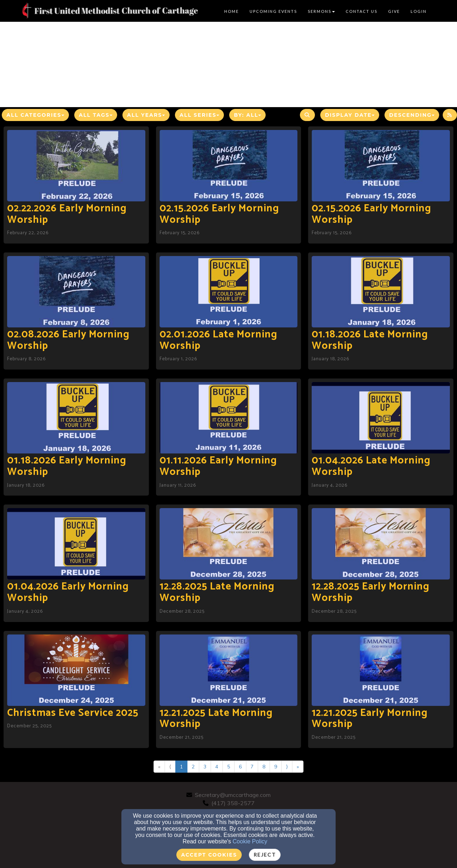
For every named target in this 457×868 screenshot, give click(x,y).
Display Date (350, 115)
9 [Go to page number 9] (276, 767)
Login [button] (419, 11)
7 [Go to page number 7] (252, 767)
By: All (247, 115)
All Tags (96, 115)
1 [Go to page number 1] (181, 767)
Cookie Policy (250, 841)
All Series (199, 115)
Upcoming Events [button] (273, 11)
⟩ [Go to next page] (287, 767)
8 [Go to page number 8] (264, 767)
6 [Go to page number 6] (240, 767)
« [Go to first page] (159, 767)
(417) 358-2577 (233, 803)
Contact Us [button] (361, 11)
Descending (412, 115)
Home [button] (232, 11)
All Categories (35, 115)
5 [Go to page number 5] (228, 767)
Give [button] (394, 11)
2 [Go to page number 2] (193, 767)
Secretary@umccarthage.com (233, 795)
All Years (146, 115)
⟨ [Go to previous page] (170, 767)
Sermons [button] (321, 11)
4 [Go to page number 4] (217, 767)
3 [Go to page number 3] (205, 767)
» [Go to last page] (298, 767)
